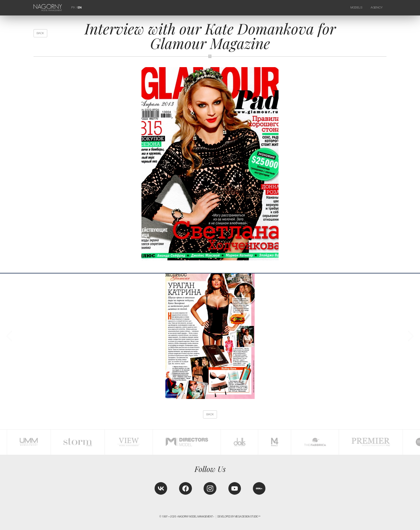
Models (356, 7)
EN (80, 7)
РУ (73, 7)
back (40, 33)
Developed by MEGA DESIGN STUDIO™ (239, 517)
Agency (377, 7)
